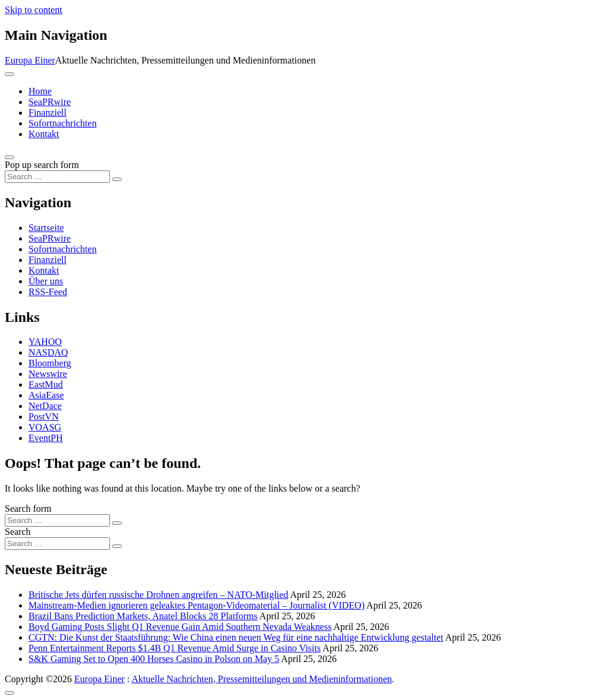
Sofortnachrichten (63, 123)
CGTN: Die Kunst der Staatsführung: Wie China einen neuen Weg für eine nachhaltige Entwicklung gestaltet (236, 637)
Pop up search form (42, 165)
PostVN (44, 416)
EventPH (46, 438)
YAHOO (45, 342)
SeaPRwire (50, 102)
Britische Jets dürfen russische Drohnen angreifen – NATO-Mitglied (158, 595)
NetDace (45, 406)
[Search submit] (117, 179)
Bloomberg (50, 363)
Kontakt (44, 134)
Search (18, 532)
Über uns (46, 281)
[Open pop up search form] (9, 157)
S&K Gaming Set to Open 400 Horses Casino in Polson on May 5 (154, 659)
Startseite (46, 228)
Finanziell (47, 113)
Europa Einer (30, 60)
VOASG (45, 427)
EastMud (46, 384)
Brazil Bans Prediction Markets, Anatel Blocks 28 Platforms (143, 616)
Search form (28, 509)
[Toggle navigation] (9, 74)
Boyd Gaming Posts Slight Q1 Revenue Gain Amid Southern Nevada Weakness (180, 627)
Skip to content (34, 10)
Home (40, 91)
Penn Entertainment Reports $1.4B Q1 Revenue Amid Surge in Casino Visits (175, 648)
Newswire (48, 374)
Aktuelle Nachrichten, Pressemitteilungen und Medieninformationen (262, 679)
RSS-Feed (48, 292)
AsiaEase (46, 395)
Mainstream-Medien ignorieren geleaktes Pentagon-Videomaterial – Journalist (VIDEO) (197, 605)
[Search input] (57, 177)
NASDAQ (48, 352)
